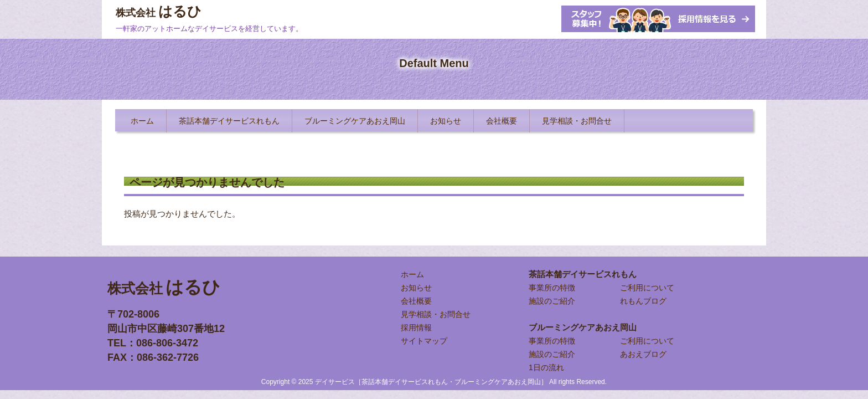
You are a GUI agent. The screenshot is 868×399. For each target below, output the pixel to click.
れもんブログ (643, 301)
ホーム (412, 274)
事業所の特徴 (552, 288)
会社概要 (416, 301)
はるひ (159, 11)
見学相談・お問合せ (436, 314)
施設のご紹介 (552, 301)
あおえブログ (643, 354)
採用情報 (416, 328)
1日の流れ (546, 367)
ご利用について (647, 288)
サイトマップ (424, 341)
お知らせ (416, 288)
